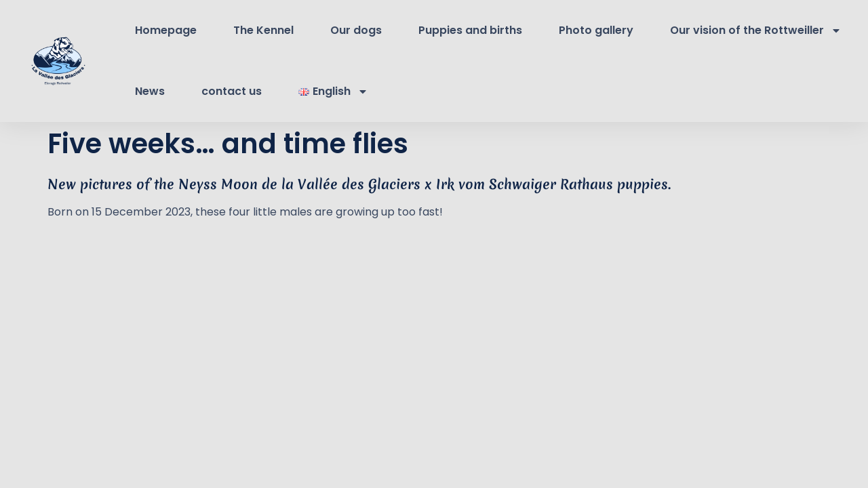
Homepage (166, 30)
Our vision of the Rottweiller (756, 30)
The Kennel (263, 30)
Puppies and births (470, 30)
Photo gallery (596, 30)
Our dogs (356, 30)
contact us (232, 91)
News (150, 91)
